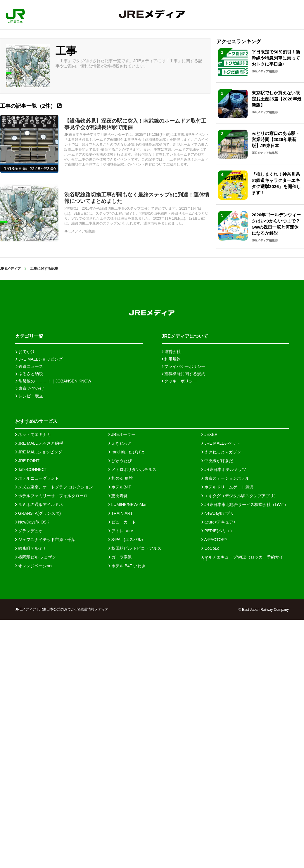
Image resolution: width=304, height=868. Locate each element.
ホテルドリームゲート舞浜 (227, 487)
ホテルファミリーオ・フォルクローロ (51, 496)
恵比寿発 (118, 496)
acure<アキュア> (218, 522)
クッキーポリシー (179, 381)
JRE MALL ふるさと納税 (39, 443)
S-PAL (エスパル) (126, 540)
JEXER (209, 434)
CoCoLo (210, 548)
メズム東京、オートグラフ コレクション (54, 487)
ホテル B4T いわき (127, 566)
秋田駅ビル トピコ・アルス (135, 548)
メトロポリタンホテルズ (132, 469)
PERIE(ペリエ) (216, 531)
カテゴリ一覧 (29, 336)
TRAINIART (121, 513)
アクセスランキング (239, 42)
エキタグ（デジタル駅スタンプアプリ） (240, 496)
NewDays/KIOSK (32, 522)
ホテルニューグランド (37, 478)
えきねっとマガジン (221, 452)
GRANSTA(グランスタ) (38, 513)
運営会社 (171, 352)
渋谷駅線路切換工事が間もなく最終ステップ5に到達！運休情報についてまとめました (137, 198)
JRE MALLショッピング (39, 452)
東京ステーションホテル (225, 478)
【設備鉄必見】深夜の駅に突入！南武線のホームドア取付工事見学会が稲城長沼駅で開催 (135, 124)
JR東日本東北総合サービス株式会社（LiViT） (245, 505)
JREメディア (10, 269)
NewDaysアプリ (218, 513)
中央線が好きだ (217, 461)
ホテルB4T (120, 487)
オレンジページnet (34, 566)
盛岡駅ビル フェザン (36, 557)
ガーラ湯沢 (120, 557)
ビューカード (122, 522)
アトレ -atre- (121, 531)
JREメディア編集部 (80, 231)
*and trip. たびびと (127, 452)
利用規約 (171, 359)
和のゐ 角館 (121, 478)
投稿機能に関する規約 (184, 374)
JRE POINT (27, 461)
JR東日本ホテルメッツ (224, 469)
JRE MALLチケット (221, 443)
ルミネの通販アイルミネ (39, 505)
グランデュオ (29, 531)
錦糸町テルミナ (31, 548)
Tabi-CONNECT (31, 469)
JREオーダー (122, 434)
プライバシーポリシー (184, 366)
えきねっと (120, 443)
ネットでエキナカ (33, 434)
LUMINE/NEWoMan (128, 505)
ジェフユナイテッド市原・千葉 (45, 540)
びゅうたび (120, 461)
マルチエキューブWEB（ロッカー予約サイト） (242, 557)
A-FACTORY (214, 540)
